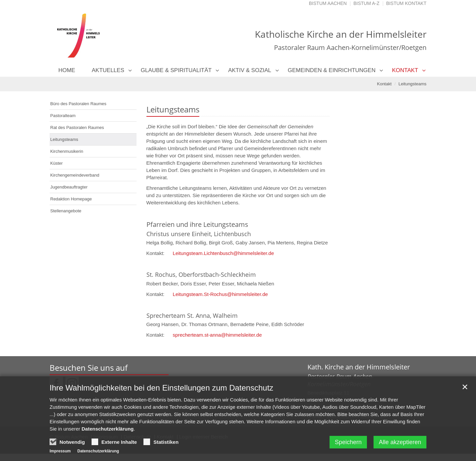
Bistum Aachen (328, 3)
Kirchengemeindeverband (75, 175)
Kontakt (405, 70)
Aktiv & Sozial (250, 70)
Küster (57, 163)
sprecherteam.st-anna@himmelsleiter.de (218, 335)
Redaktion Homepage (71, 199)
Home (67, 70)
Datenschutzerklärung (108, 430)
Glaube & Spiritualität (176, 70)
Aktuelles (108, 70)
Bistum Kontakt (406, 3)
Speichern (348, 444)
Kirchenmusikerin (67, 151)
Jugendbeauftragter (69, 187)
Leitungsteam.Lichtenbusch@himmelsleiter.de (223, 253)
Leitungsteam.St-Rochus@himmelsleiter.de (220, 294)
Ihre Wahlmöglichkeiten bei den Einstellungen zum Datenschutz (161, 389)
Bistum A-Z (366, 3)
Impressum (60, 453)
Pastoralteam (63, 116)
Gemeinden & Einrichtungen (332, 70)
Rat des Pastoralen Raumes (77, 127)
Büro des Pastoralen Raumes (78, 104)
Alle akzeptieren (400, 444)
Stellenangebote (66, 211)
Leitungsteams (412, 84)
